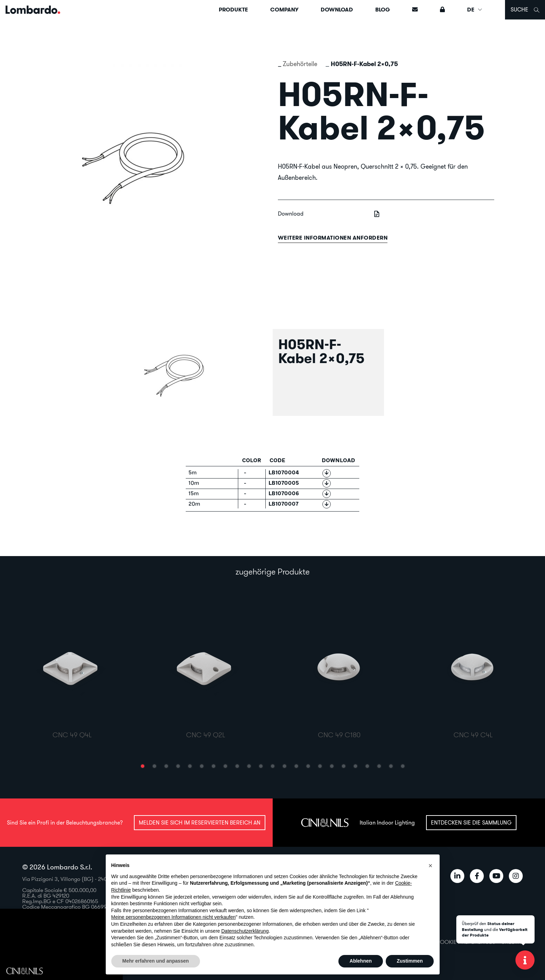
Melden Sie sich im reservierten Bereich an (200, 822)
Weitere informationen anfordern (333, 238)
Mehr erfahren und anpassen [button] (156, 961)
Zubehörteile (300, 64)
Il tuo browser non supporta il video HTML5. (61, 945)
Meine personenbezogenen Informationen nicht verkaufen (174, 917)
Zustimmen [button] (410, 961)
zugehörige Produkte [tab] (272, 571)
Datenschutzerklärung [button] (245, 931)
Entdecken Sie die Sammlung (471, 822)
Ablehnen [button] (361, 961)
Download (337, 10)
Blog (383, 10)
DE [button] (475, 10)
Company (284, 10)
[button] (143, 766)
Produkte (233, 10)
